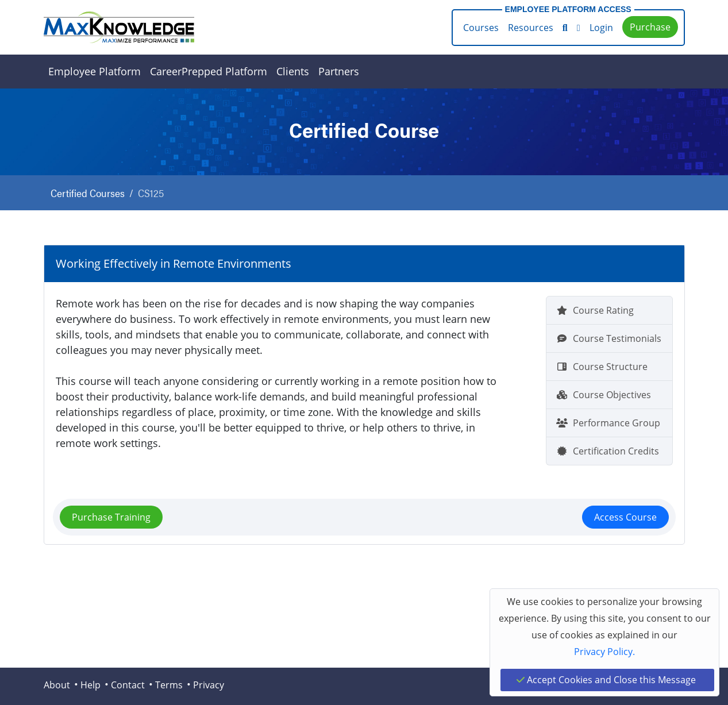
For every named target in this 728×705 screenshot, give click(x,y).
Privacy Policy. (604, 652)
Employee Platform (95, 71)
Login (601, 28)
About (57, 685)
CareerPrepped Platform (209, 71)
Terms (169, 685)
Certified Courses (88, 193)
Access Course (625, 517)
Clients (293, 71)
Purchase (650, 27)
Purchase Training (111, 517)
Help (90, 685)
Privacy (209, 685)
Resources (531, 28)
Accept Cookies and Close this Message (606, 680)
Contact (128, 685)
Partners (339, 71)
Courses (481, 28)
